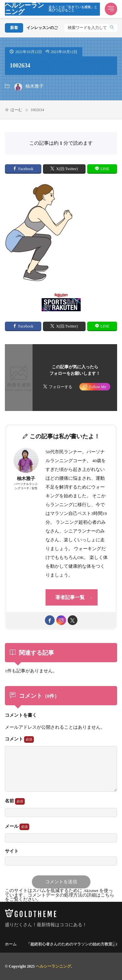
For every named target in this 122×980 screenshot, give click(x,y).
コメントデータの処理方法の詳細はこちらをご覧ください (60, 897)
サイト (12, 851)
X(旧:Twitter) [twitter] (67, 169)
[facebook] (50, 620)
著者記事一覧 (70, 597)
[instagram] (61, 620)
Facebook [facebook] (26, 169)
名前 (15, 801)
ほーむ (16, 110)
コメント (19, 739)
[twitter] (73, 620)
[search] (112, 28)
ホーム (11, 944)
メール (17, 827)
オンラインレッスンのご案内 (41, 28)
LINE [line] (105, 169)
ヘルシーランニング (52, 9)
